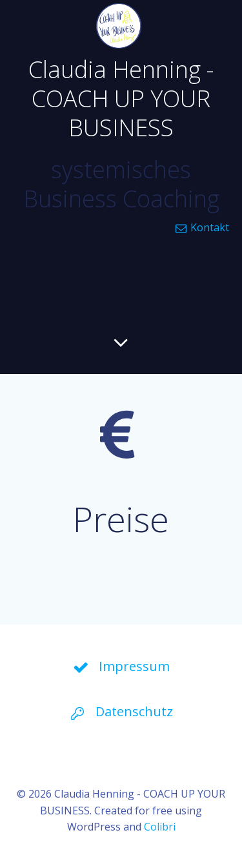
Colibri (160, 827)
